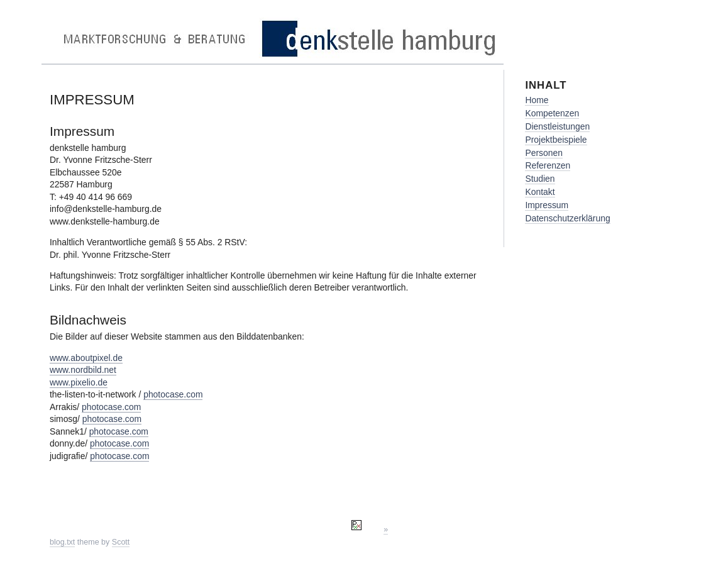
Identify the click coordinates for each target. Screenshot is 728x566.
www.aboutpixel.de (86, 358)
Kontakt (540, 192)
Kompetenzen (552, 113)
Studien (540, 179)
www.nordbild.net (83, 370)
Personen (544, 153)
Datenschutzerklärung (567, 218)
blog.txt (62, 542)
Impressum (547, 205)
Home (537, 100)
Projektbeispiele (556, 140)
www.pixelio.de (79, 382)
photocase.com (173, 394)
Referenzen (548, 165)
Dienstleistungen (557, 126)
